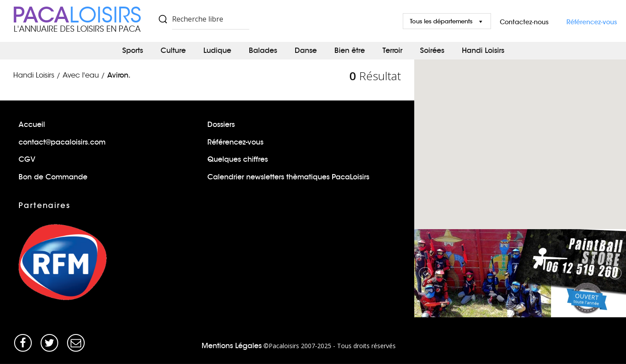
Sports (133, 50)
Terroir (392, 50)
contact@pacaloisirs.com (62, 142)
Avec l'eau (81, 75)
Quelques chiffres (238, 159)
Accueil (32, 124)
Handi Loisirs (483, 50)
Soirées (432, 50)
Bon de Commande (53, 177)
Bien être (350, 50)
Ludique (217, 50)
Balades (263, 50)
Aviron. (119, 75)
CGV (27, 159)
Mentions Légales (232, 346)
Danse (306, 50)
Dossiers (221, 124)
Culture (173, 50)
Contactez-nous (524, 22)
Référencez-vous (592, 22)
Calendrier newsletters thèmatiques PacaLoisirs (288, 177)
